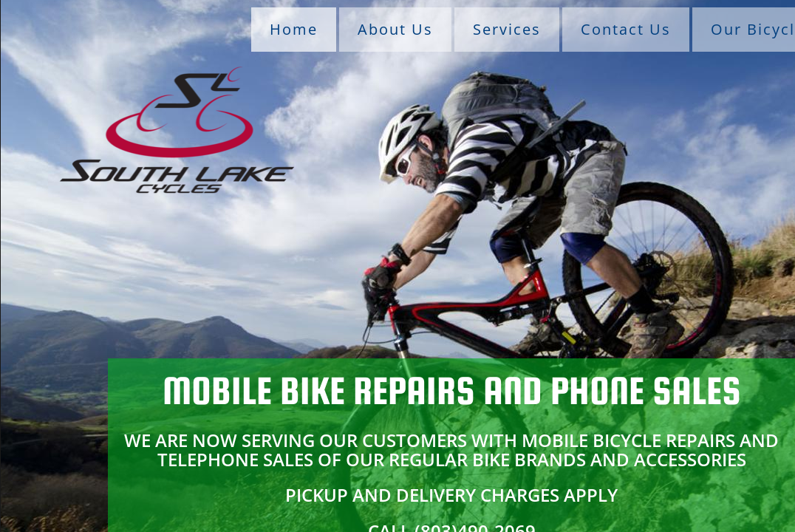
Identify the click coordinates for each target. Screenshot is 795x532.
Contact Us (626, 29)
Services (507, 29)
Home (294, 29)
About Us (395, 29)
